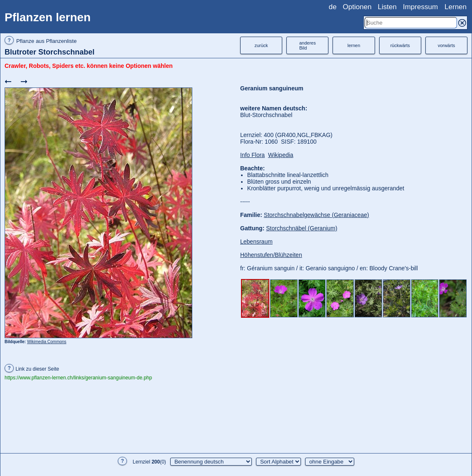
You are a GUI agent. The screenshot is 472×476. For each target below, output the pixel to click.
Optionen (357, 7)
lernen (354, 45)
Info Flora (252, 155)
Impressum (420, 7)
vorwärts (447, 45)
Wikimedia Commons (47, 342)
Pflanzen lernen (48, 17)
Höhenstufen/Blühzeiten (271, 255)
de (333, 7)
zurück (261, 45)
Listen (387, 7)
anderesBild (308, 45)
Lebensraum (256, 242)
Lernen (456, 7)
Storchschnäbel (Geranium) (302, 228)
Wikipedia (281, 155)
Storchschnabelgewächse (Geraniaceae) (317, 215)
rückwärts (400, 45)
